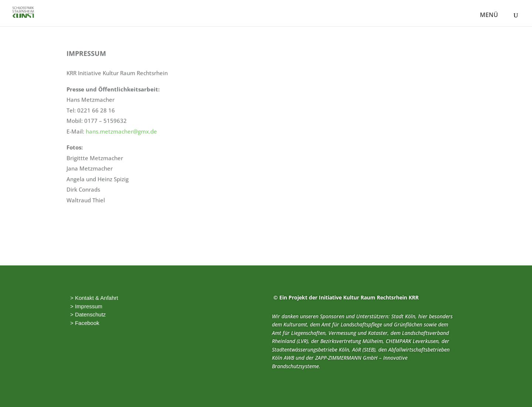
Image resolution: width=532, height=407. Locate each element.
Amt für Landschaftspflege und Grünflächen (372, 324)
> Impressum (86, 306)
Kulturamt (295, 324)
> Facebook (85, 323)
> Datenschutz (88, 314)
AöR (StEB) (364, 350)
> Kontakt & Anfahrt (94, 298)
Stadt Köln (403, 316)
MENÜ (489, 16)
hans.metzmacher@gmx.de (121, 124)
